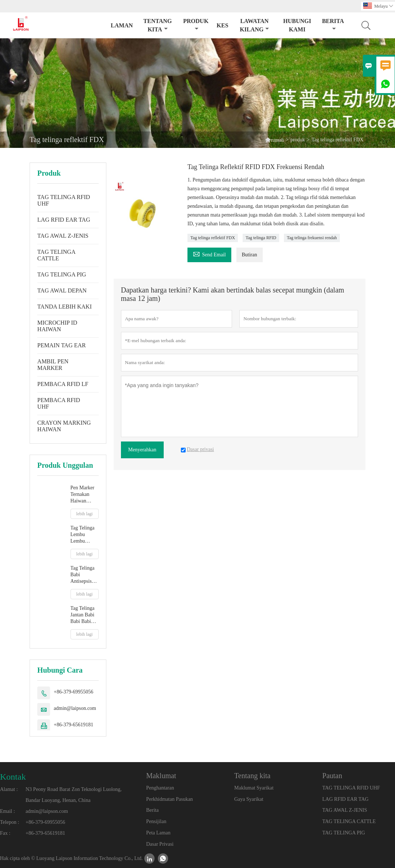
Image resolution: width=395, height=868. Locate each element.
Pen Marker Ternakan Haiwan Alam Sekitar (84, 495)
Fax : (5, 833)
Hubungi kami (297, 25)
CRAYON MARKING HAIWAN (64, 426)
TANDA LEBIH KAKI (64, 307)
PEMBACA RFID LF (63, 384)
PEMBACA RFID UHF (59, 403)
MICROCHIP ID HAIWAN (57, 326)
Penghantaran (160, 788)
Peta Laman (158, 833)
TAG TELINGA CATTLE (56, 255)
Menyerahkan (142, 450)
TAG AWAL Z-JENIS (63, 236)
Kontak (13, 777)
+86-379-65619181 (73, 725)
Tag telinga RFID (261, 238)
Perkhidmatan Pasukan (170, 799)
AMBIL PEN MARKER (53, 365)
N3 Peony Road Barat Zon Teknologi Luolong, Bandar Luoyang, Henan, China (74, 795)
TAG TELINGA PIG (62, 274)
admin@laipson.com (75, 708)
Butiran (250, 255)
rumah (277, 140)
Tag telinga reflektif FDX (213, 238)
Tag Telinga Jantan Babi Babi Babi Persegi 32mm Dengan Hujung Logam (83, 615)
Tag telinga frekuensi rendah (312, 238)
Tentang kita (157, 25)
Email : (7, 811)
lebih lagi (85, 514)
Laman (122, 25)
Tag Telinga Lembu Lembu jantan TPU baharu (83, 535)
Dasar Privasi (160, 844)
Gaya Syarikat (249, 799)
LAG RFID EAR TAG (64, 220)
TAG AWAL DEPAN (62, 290)
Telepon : (10, 822)
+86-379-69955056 (73, 692)
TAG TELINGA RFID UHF (64, 200)
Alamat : (9, 789)
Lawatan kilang (254, 25)
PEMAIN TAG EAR (62, 345)
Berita (333, 25)
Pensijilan (156, 821)
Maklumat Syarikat (254, 788)
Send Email (209, 254)
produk (196, 25)
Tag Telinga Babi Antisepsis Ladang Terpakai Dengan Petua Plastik (84, 575)
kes (223, 25)
